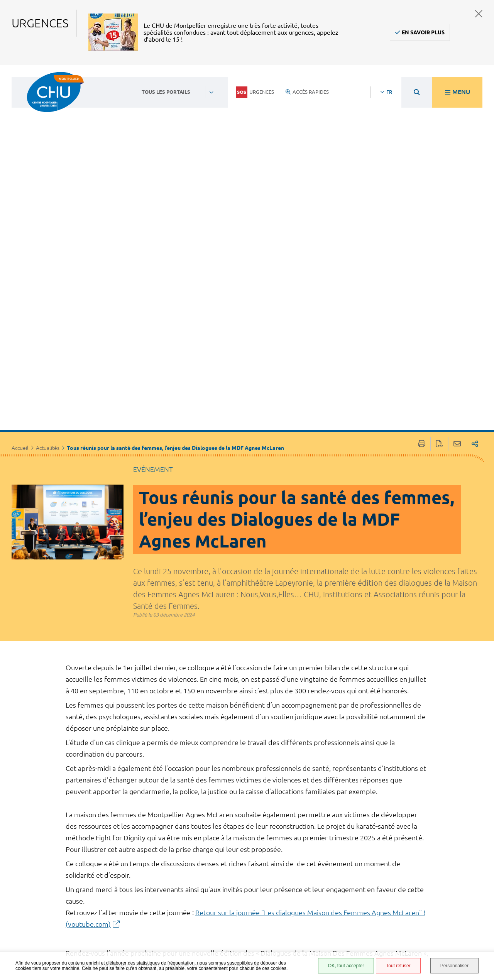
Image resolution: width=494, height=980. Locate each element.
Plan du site (322, 920)
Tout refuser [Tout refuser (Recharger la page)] (398, 966)
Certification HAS (329, 943)
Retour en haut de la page (480, 851)
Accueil (20, 237)
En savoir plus (423, 32)
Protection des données (327, 908)
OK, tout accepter (346, 966)
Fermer (479, 14)
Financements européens (325, 931)
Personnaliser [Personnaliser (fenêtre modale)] (454, 966)
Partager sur (475, 233)
